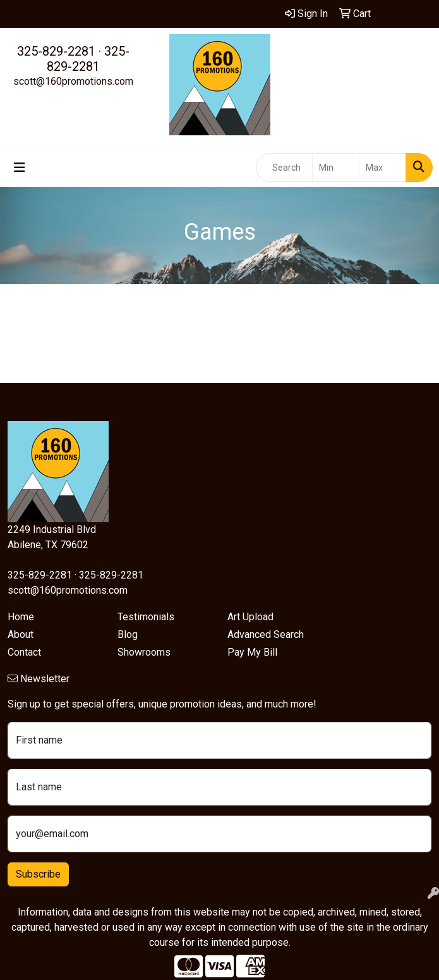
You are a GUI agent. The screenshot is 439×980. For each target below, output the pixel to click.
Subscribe (38, 874)
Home (21, 617)
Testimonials (146, 617)
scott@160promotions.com (73, 81)
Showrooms (144, 652)
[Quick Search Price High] (382, 168)
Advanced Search (266, 634)
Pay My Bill (252, 652)
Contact (24, 652)
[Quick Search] (284, 168)
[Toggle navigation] (20, 168)
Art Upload (250, 617)
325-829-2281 (56, 51)
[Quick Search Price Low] (336, 168)
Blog (128, 634)
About (21, 634)
